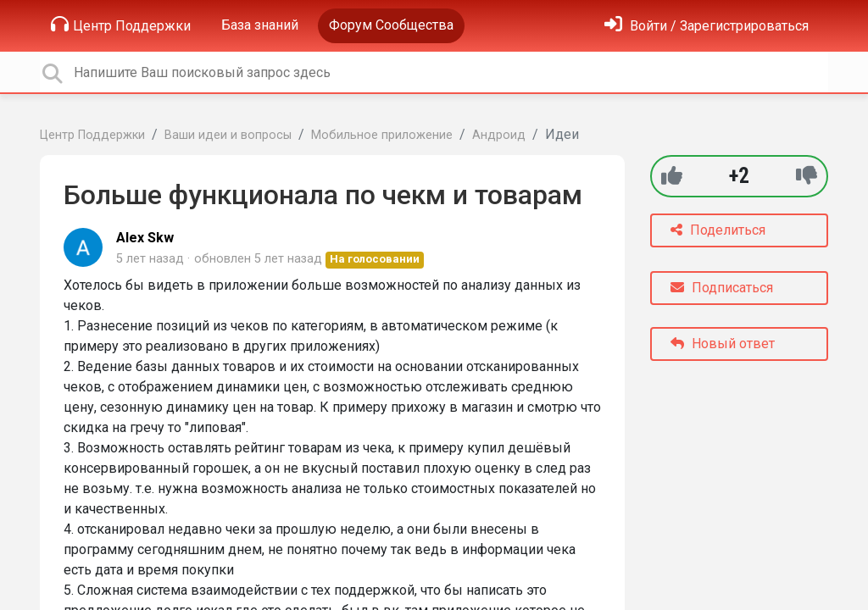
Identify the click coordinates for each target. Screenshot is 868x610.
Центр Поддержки (121, 25)
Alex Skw (145, 238)
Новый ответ (723, 344)
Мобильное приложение (382, 135)
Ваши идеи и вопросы (228, 135)
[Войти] (707, 26)
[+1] (672, 176)
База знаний (260, 25)
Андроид (499, 135)
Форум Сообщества (391, 25)
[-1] (807, 176)
